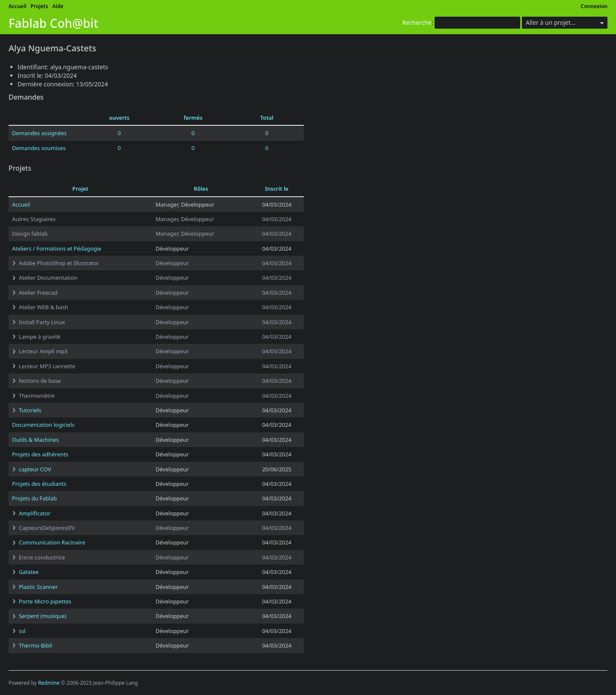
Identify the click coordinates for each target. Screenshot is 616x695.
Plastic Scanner (38, 587)
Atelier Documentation (48, 278)
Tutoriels (30, 410)
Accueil (18, 6)
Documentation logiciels (43, 425)
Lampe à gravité (40, 337)
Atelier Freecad (38, 293)
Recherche (417, 22)
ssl (22, 631)
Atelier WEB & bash (44, 307)
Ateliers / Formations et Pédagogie (57, 248)
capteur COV (35, 469)
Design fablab (30, 234)
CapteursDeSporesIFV (47, 528)
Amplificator (35, 513)
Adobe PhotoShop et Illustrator (59, 263)
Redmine (49, 683)
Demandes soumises (39, 148)
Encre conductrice (42, 557)
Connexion (594, 6)
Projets (39, 6)
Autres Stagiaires (34, 219)
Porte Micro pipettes (45, 601)
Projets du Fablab (34, 498)
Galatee (29, 572)
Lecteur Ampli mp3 (43, 351)
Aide (58, 6)
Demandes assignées (39, 133)
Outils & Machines (35, 440)
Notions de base (40, 381)
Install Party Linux (42, 322)
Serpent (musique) (43, 616)
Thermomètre (37, 396)
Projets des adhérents (40, 454)
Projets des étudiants (39, 484)
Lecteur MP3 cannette (47, 366)
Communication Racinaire (52, 542)
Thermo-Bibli (36, 645)
